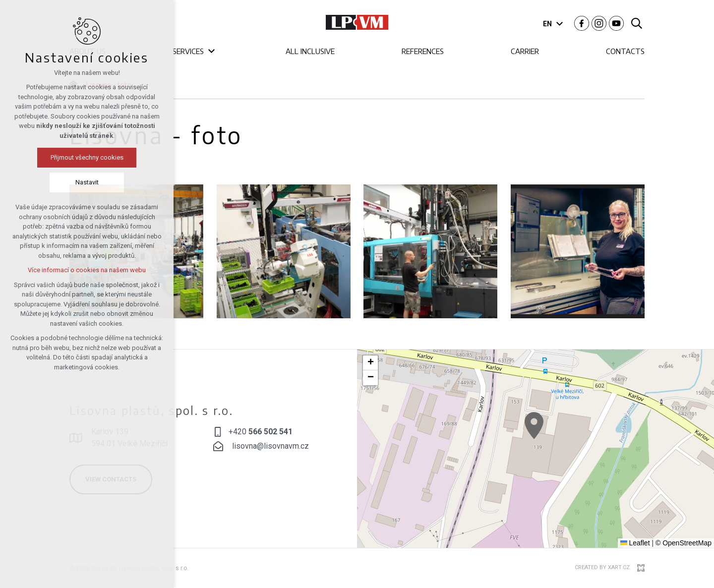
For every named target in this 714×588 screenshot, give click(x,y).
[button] (534, 426)
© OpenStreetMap (684, 543)
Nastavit (87, 182)
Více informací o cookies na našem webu (87, 270)
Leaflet (635, 543)
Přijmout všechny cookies (87, 157)
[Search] (637, 23)
